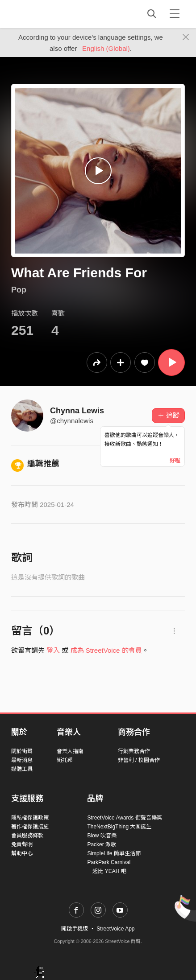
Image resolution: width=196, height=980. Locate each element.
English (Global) (106, 48)
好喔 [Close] (175, 461)
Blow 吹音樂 (102, 836)
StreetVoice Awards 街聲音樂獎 (124, 818)
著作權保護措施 (30, 827)
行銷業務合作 (134, 751)
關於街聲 (22, 751)
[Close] (186, 37)
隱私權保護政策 (30, 818)
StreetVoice (48, 14)
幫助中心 (22, 853)
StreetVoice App (115, 929)
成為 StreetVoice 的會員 (106, 650)
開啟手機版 (75, 929)
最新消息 (22, 760)
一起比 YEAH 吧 (106, 871)
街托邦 (65, 760)
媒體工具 (22, 769)
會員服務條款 (27, 836)
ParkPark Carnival (109, 862)
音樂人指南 (70, 751)
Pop (19, 290)
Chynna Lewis (77, 411)
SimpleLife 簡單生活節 (114, 853)
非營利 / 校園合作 (139, 760)
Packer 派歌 (102, 844)
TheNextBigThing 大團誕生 (119, 827)
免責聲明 (22, 844)
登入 (53, 650)
